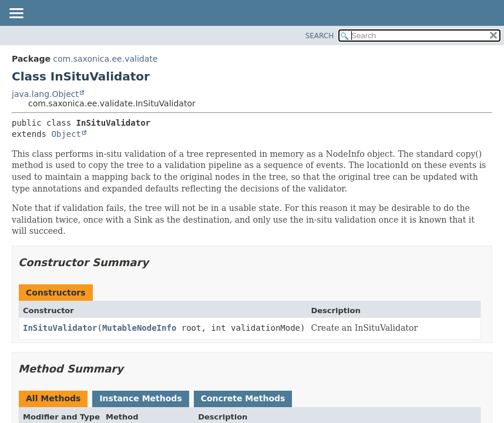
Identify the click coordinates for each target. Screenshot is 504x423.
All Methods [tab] (53, 398)
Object (66, 134)
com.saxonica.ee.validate (105, 59)
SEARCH (320, 36)
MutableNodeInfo (139, 328)
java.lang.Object (45, 94)
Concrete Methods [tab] (243, 398)
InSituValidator (60, 328)
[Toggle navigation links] (16, 14)
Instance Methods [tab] (140, 398)
